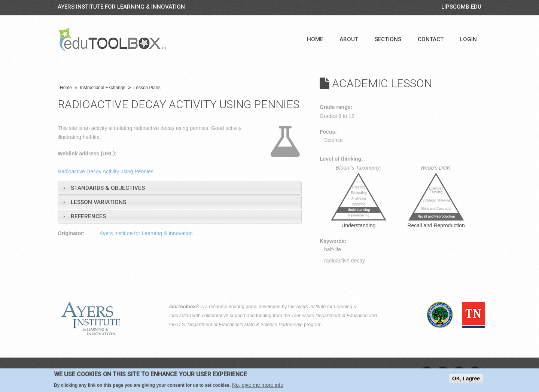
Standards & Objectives (108, 188)
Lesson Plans (147, 88)
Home (315, 39)
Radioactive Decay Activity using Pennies (106, 171)
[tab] (180, 188)
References (88, 216)
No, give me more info (258, 385)
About (349, 39)
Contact (431, 39)
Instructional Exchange (103, 88)
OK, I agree (466, 379)
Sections (388, 39)
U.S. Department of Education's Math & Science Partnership (240, 325)
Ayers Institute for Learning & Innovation (121, 7)
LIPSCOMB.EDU (461, 7)
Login (468, 39)
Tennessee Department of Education (329, 316)
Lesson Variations (98, 202)
